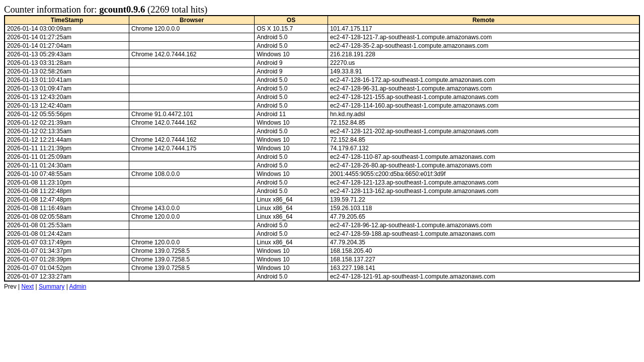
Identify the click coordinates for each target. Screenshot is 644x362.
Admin (77, 287)
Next (27, 287)
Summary (52, 287)
